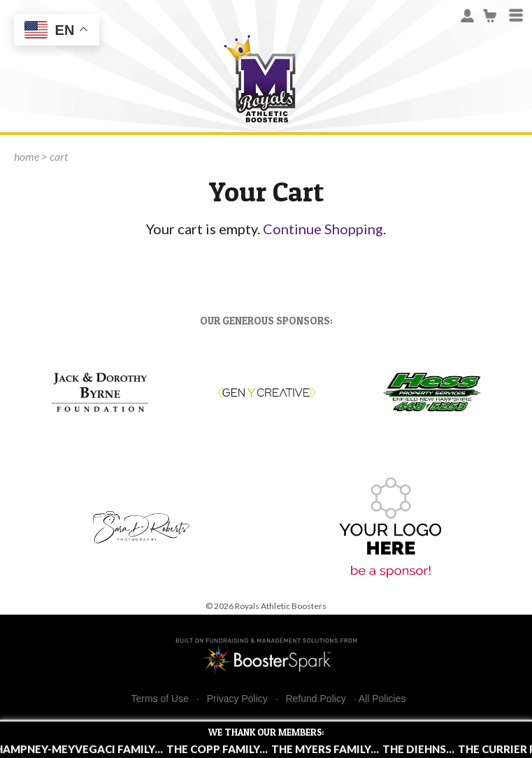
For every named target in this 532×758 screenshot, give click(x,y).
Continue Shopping (323, 229)
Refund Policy (315, 699)
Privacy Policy (237, 699)
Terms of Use (160, 699)
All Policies (382, 699)
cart (59, 156)
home (27, 156)
